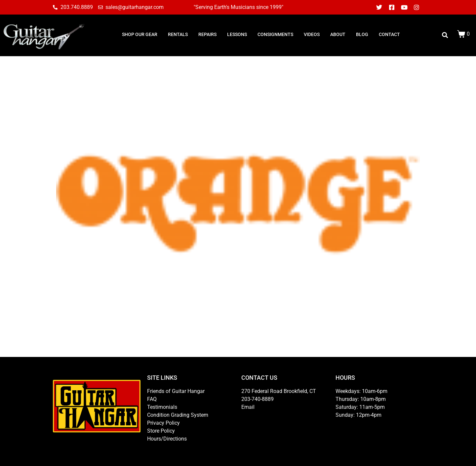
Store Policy (161, 431)
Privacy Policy (163, 423)
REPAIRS (207, 34)
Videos (312, 34)
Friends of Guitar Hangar (176, 391)
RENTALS (178, 34)
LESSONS (237, 34)
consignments (275, 34)
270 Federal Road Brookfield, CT (279, 391)
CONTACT (389, 34)
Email (248, 407)
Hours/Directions (167, 439)
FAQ (152, 399)
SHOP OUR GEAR (140, 34)
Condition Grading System (178, 415)
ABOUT (338, 34)
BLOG (362, 34)
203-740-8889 (258, 399)
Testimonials (162, 407)
